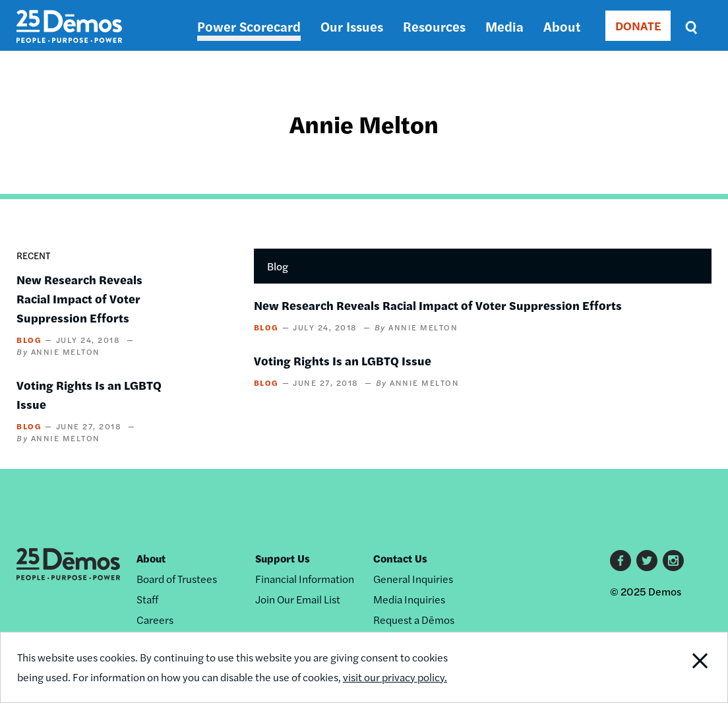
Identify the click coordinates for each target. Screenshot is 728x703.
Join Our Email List (298, 599)
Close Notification (689, 667)
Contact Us (400, 558)
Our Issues (352, 26)
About (562, 26)
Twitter (647, 561)
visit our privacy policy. (395, 677)
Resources (434, 26)
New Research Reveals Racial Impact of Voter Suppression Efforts (79, 298)
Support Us (283, 558)
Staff (147, 599)
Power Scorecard (249, 26)
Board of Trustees (177, 579)
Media (504, 26)
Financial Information (305, 579)
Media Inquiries (409, 599)
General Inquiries (413, 579)
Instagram (673, 561)
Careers (155, 620)
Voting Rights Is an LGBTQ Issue (343, 360)
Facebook (621, 561)
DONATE (638, 25)
